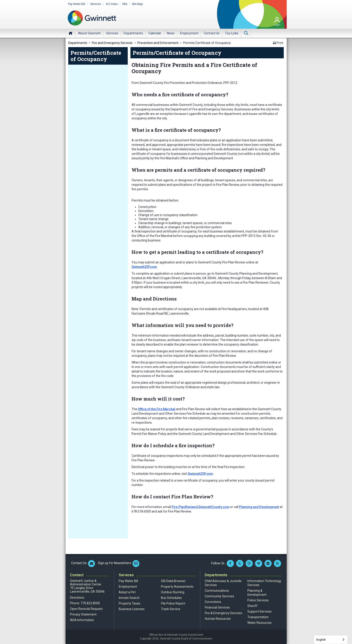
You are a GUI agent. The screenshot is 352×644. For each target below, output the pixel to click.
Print (278, 43)
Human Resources (218, 619)
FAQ (124, 4)
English (321, 640)
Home (70, 33)
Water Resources (260, 623)
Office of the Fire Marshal (157, 409)
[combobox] (331, 640)
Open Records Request (86, 609)
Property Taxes (130, 603)
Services (95, 4)
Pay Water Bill (76, 4)
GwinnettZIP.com (144, 267)
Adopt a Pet (127, 592)
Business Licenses (132, 609)
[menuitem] (89, 33)
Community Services (219, 596)
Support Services (260, 611)
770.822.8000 (90, 603)
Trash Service (171, 609)
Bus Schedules (171, 598)
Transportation (258, 617)
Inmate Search (129, 598)
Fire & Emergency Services (223, 613)
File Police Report (173, 603)
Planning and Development (259, 507)
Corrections (213, 602)
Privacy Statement (83, 614)
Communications (217, 591)
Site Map (136, 4)
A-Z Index (111, 4)
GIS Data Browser (173, 581)
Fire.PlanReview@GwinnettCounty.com (201, 507)
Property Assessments (177, 587)
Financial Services (217, 607)
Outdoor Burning (173, 592)
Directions (77, 598)
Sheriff (252, 606)
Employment (128, 587)
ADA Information (82, 620)
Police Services (258, 600)
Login (277, 24)
